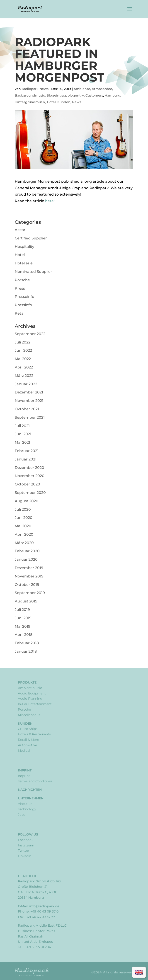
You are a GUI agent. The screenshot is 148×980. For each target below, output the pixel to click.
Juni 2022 (23, 350)
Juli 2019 (22, 610)
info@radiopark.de (44, 906)
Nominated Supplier (33, 272)
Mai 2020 (23, 526)
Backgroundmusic (30, 95)
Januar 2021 (26, 459)
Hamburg (113, 95)
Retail (20, 313)
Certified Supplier (31, 238)
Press (20, 288)
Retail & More (28, 740)
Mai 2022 (23, 359)
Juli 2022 (23, 342)
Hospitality (24, 247)
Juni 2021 (23, 434)
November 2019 (29, 576)
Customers (94, 95)
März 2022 (24, 376)
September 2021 (30, 417)
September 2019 (30, 593)
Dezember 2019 (29, 568)
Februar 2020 (27, 551)
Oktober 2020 (27, 484)
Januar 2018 (26, 651)
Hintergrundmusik (30, 102)
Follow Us (28, 834)
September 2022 (30, 334)
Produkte (27, 682)
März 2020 (24, 543)
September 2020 (30, 493)
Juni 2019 (23, 618)
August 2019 (26, 601)
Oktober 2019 (27, 585)
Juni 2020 (24, 518)
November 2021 (29, 401)
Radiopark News (35, 89)
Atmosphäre (102, 89)
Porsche (22, 280)
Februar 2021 (27, 451)
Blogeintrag (56, 95)
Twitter (24, 851)
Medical (24, 751)
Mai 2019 (23, 626)
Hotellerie (24, 263)
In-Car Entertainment (35, 704)
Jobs (22, 815)
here (49, 201)
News (77, 102)
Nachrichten (30, 790)
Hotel (51, 102)
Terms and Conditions (35, 781)
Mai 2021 (22, 442)
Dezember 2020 (29, 468)
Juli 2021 (22, 426)
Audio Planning (30, 699)
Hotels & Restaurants (34, 734)
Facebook (26, 840)
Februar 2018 (27, 643)
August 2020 (27, 501)
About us (25, 804)
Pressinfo (23, 305)
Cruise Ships (28, 729)
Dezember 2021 (29, 392)
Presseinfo (24, 297)
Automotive (27, 745)
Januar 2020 (26, 559)
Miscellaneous (29, 715)
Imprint (25, 770)
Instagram (26, 845)
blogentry (76, 95)
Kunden (64, 102)
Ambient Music (30, 688)
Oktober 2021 (27, 409)
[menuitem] (139, 972)
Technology (27, 809)
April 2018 (24, 635)
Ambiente (82, 89)
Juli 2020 (23, 509)
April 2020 (24, 534)
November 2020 (30, 476)
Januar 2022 (26, 384)
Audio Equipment (32, 693)
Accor (20, 230)
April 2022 (24, 367)
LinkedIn (25, 856)
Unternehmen (31, 798)
